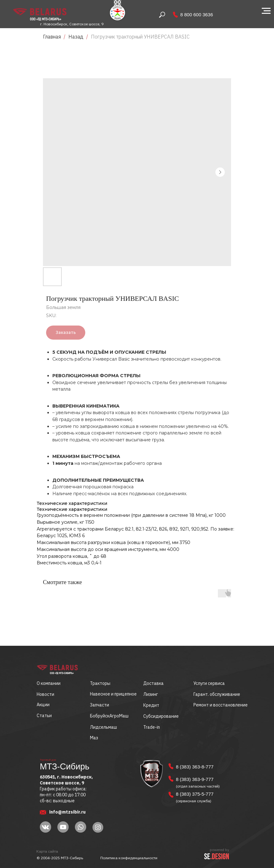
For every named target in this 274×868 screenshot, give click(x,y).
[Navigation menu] (266, 11)
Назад (76, 37)
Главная (52, 37)
